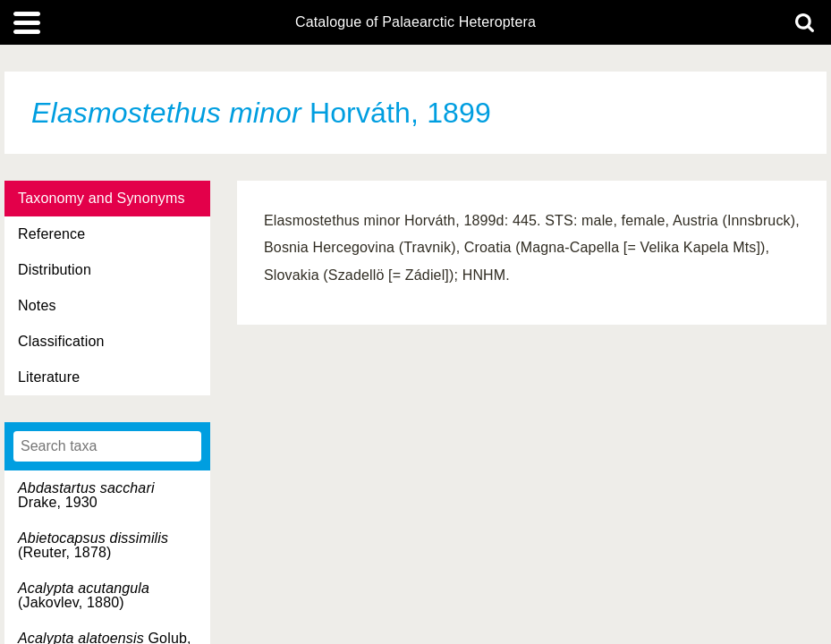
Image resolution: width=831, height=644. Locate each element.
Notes (37, 305)
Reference (51, 234)
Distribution (55, 270)
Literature (49, 377)
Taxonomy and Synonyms (102, 198)
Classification (61, 341)
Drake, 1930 (86, 495)
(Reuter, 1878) (93, 545)
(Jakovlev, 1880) (84, 595)
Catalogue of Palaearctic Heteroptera (415, 22)
